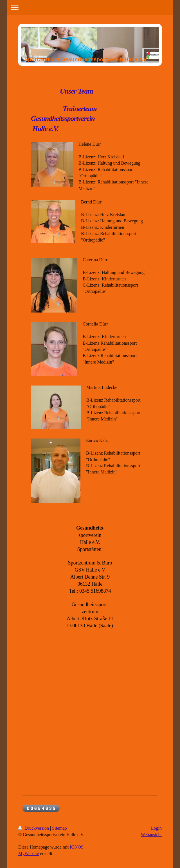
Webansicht (151, 835)
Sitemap (59, 828)
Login (156, 828)
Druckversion (34, 828)
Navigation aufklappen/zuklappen (90, 7)
